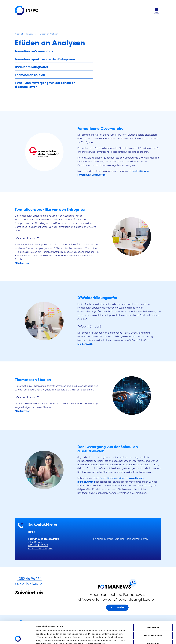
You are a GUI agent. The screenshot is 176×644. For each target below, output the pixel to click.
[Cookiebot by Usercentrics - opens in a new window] (18, 639)
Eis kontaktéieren (29, 584)
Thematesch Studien (30, 75)
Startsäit (19, 34)
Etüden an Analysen (49, 34)
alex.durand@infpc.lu (41, 549)
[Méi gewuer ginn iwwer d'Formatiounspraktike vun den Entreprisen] (22, 263)
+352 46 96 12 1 (29, 579)
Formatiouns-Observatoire (34, 51)
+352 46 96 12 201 (38, 546)
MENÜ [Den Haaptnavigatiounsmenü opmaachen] (156, 13)
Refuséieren (153, 622)
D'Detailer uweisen (45, 639)
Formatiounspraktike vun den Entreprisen (45, 59)
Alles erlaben (153, 606)
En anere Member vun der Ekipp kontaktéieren (120, 539)
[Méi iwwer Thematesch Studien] (22, 411)
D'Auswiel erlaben (153, 614)
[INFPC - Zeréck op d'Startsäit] (29, 11)
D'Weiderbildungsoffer (32, 67)
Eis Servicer (31, 34)
